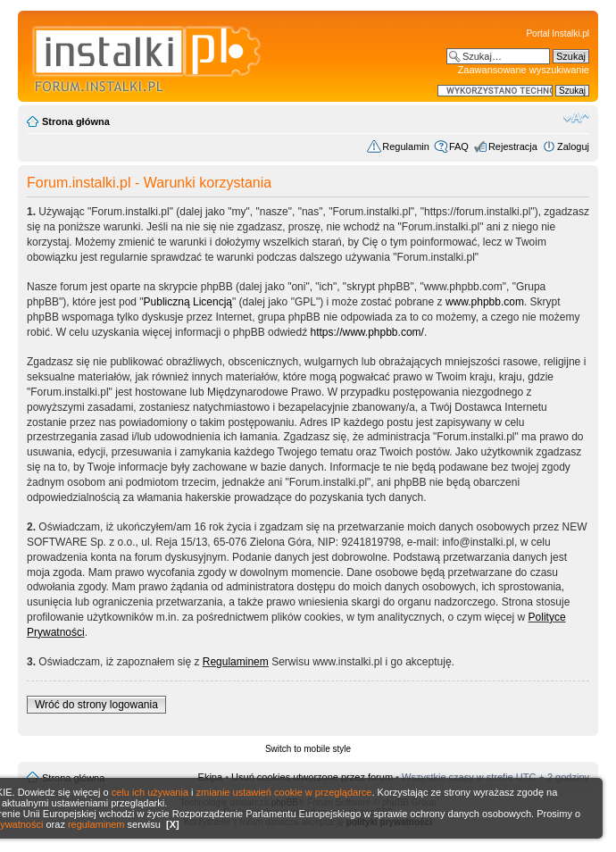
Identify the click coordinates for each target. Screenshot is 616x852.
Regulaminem (236, 662)
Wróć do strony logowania (96, 705)
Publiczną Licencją (188, 302)
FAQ (459, 146)
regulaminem (96, 824)
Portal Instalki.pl (558, 33)
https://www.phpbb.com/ (366, 332)
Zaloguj (573, 146)
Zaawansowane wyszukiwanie (524, 70)
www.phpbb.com (485, 302)
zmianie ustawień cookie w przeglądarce (284, 792)
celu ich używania (150, 792)
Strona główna (76, 121)
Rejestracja (513, 146)
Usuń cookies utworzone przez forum (312, 777)
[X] (173, 824)
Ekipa (211, 777)
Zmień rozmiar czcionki (576, 118)
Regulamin (406, 146)
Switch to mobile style (308, 749)
